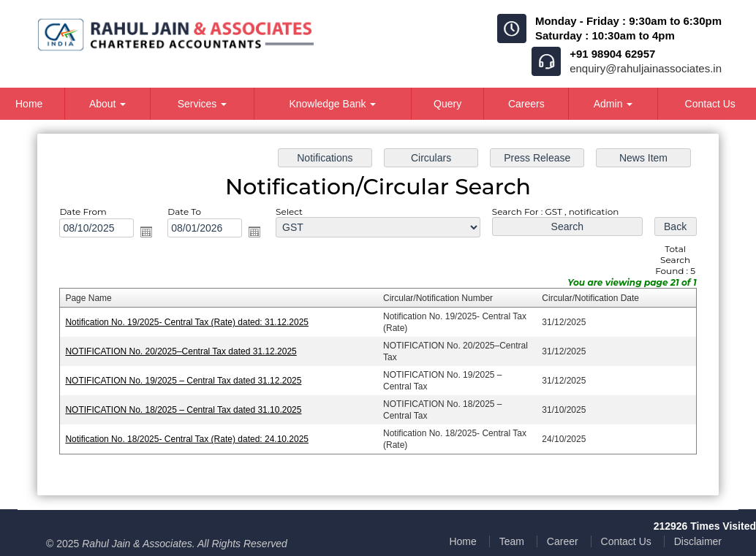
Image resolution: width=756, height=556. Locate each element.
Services (203, 104)
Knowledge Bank (332, 104)
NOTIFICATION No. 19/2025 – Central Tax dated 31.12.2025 (183, 381)
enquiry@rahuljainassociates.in (646, 68)
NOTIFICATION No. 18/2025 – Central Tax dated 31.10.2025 (183, 410)
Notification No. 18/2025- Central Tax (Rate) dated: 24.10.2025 (187, 439)
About (107, 104)
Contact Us (626, 541)
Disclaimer (698, 541)
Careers (526, 104)
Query (447, 104)
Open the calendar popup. (146, 232)
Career (563, 541)
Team (512, 541)
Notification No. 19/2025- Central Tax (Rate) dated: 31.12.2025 (187, 322)
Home (462, 541)
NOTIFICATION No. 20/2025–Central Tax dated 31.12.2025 (181, 351)
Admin (613, 104)
